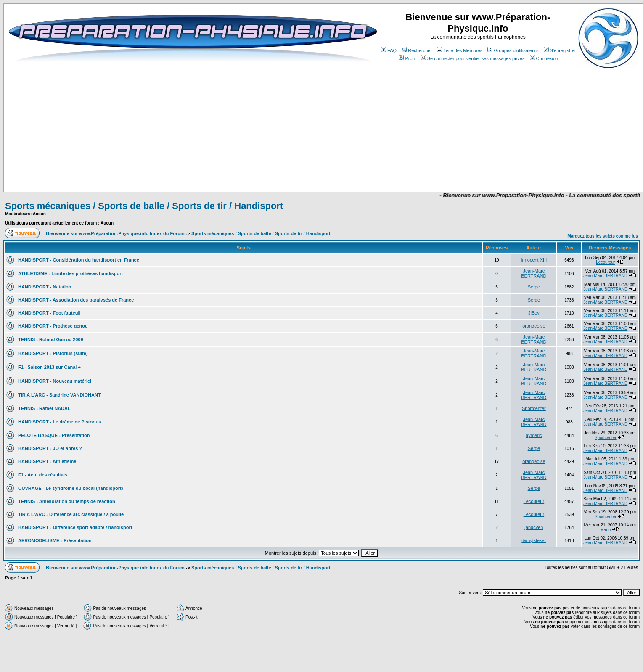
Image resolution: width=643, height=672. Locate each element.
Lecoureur (605, 262)
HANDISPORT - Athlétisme (47, 461)
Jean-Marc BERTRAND (534, 273)
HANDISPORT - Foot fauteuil (49, 313)
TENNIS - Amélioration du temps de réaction (67, 501)
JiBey (534, 313)
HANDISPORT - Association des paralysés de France (76, 300)
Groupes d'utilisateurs (513, 50)
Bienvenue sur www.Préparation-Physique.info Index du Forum (115, 233)
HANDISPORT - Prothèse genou (53, 326)
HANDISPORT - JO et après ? (50, 448)
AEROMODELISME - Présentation (55, 540)
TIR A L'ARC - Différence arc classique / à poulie (71, 514)
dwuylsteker (534, 540)
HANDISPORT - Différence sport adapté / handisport (75, 527)
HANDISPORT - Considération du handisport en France (79, 260)
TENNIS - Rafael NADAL (44, 408)
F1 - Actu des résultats (43, 475)
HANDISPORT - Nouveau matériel (55, 381)
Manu (605, 530)
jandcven (534, 527)
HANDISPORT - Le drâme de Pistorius (60, 422)
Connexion (544, 58)
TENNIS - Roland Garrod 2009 (51, 339)
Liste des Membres (460, 50)
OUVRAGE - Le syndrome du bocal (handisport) (70, 488)
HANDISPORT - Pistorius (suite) (53, 353)
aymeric (534, 435)
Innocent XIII (534, 260)
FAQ (389, 50)
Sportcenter (534, 408)
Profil (407, 58)
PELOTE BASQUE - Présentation (54, 435)
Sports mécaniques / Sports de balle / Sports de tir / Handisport (144, 206)
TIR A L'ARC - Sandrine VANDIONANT (60, 395)
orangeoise (534, 326)
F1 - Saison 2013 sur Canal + (49, 367)
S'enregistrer (560, 50)
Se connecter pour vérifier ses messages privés (473, 58)
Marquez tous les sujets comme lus (603, 236)
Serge (534, 287)
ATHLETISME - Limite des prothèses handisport (70, 273)
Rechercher (417, 50)
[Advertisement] (242, 167)
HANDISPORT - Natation (45, 287)
